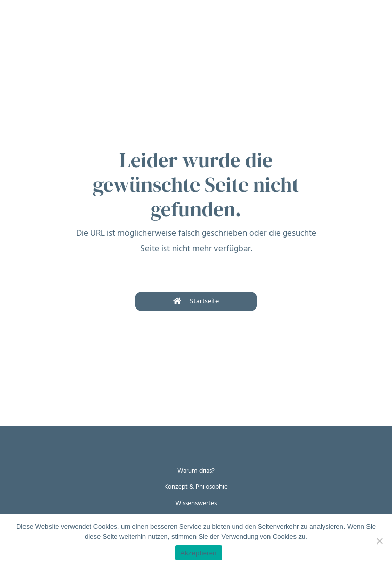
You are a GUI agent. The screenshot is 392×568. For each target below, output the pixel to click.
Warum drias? (196, 471)
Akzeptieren (198, 553)
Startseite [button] (196, 301)
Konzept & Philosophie (196, 487)
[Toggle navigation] (15, 15)
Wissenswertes (196, 503)
